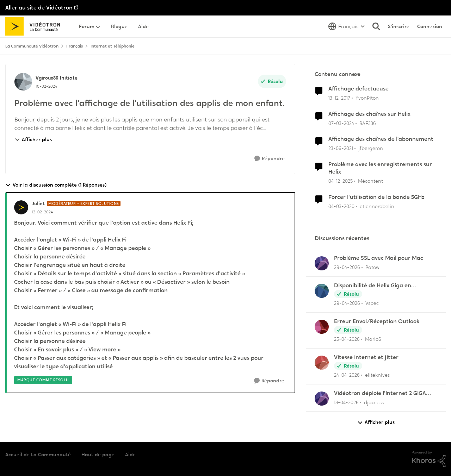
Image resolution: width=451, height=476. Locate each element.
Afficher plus (33, 139)
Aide (130, 455)
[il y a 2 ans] (341, 123)
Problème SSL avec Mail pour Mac (379, 258)
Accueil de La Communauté (38, 455)
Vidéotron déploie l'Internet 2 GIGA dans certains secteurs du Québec (380, 393)
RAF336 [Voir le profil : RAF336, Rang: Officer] (368, 123)
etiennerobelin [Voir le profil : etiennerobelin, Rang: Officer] (377, 206)
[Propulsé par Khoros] (429, 459)
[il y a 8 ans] (339, 98)
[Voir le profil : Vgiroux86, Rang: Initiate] (23, 82)
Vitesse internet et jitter (366, 357)
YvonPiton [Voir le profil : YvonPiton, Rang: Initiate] (367, 98)
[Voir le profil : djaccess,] (322, 399)
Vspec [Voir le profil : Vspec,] (372, 303)
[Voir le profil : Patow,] (322, 263)
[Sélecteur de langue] (347, 26)
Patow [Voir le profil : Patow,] (372, 267)
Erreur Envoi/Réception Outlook (377, 321)
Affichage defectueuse (359, 89)
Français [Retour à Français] (75, 46)
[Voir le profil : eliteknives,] (322, 363)
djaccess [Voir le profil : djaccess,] (374, 402)
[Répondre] (270, 159)
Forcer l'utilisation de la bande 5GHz (376, 197)
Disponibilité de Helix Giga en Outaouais (373, 286)
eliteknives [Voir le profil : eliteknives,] (377, 375)
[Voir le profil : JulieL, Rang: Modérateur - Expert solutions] (21, 207)
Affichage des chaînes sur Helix (369, 114)
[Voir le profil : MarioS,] (322, 327)
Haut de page (98, 455)
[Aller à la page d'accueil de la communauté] (35, 26)
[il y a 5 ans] (341, 148)
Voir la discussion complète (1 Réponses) (56, 185)
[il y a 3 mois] (347, 267)
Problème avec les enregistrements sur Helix (380, 168)
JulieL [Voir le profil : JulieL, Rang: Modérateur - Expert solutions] (38, 203)
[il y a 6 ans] (341, 206)
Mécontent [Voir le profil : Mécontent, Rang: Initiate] (370, 181)
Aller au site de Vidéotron (39, 8)
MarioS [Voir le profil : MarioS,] (373, 339)
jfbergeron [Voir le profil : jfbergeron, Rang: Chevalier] (371, 148)
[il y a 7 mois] (341, 181)
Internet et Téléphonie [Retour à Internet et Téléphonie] (113, 46)
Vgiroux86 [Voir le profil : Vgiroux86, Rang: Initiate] (47, 78)
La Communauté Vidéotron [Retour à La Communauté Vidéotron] (32, 46)
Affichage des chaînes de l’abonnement (381, 139)
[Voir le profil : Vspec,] (322, 291)
